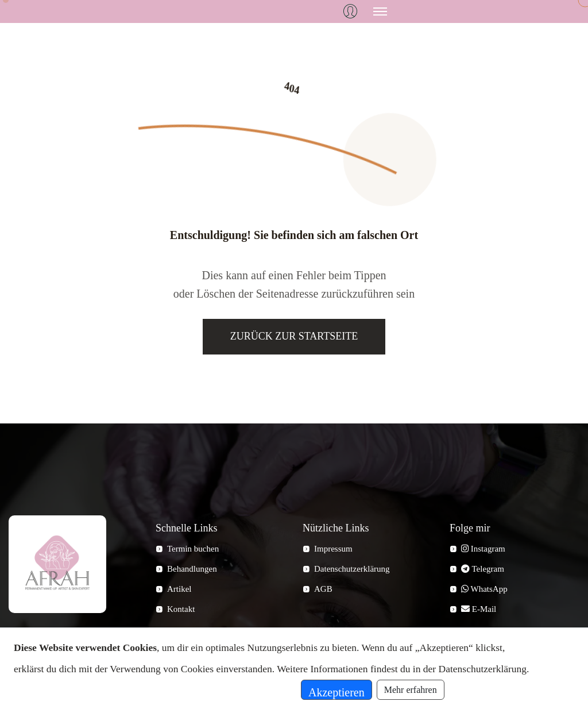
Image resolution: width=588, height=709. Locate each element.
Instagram (483, 549)
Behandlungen (192, 569)
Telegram (483, 569)
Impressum (333, 549)
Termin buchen (193, 549)
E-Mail (479, 609)
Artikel (179, 589)
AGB (323, 589)
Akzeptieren (336, 692)
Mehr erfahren (411, 690)
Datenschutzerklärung (352, 569)
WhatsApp (484, 589)
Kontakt (181, 609)
